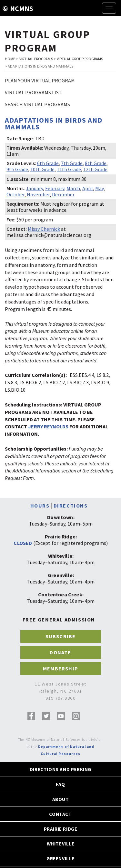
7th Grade (72, 163)
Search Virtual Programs (37, 104)
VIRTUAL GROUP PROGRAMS (80, 59)
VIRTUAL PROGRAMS (36, 59)
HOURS (40, 506)
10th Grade (42, 169)
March (73, 188)
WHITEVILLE (61, 844)
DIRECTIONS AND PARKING (60, 769)
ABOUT (61, 799)
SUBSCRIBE (61, 636)
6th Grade (48, 163)
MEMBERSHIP (60, 668)
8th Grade (96, 163)
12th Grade (95, 169)
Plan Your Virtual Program (40, 80)
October (15, 194)
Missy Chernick (44, 229)
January (34, 188)
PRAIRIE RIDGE (61, 829)
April (88, 188)
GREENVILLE (60, 859)
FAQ (60, 784)
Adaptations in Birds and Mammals (54, 123)
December (63, 194)
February (55, 188)
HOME (10, 59)
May (99, 188)
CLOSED (23, 543)
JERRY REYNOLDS (48, 426)
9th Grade (17, 169)
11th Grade (69, 169)
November (38, 194)
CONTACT (60, 814)
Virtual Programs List (33, 92)
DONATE (60, 652)
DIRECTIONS (71, 506)
